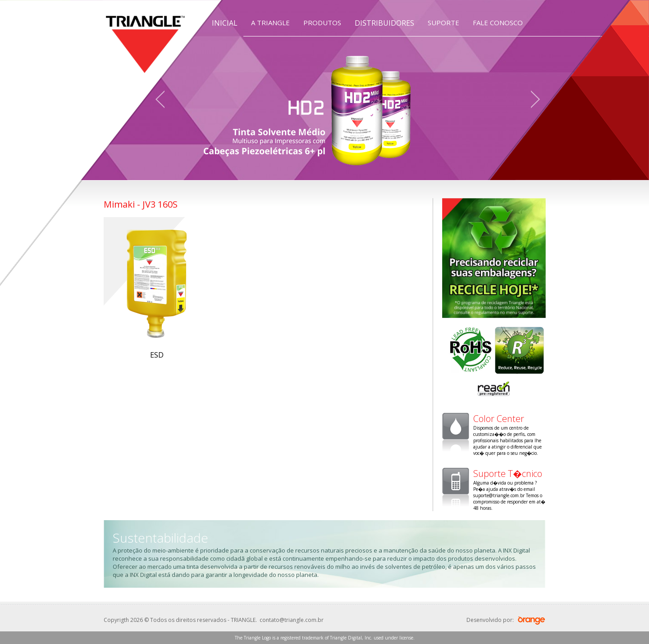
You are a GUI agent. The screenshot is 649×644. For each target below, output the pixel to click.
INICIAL (225, 23)
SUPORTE (443, 23)
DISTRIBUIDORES (384, 23)
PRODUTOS (322, 23)
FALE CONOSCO (498, 23)
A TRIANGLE (270, 23)
